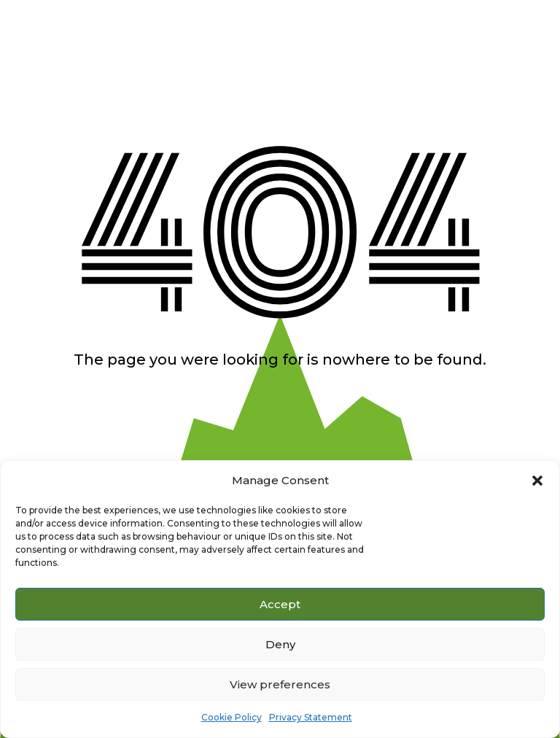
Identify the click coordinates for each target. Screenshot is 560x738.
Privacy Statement (311, 717)
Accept (280, 604)
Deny (280, 644)
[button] (537, 481)
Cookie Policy (232, 717)
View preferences (280, 684)
